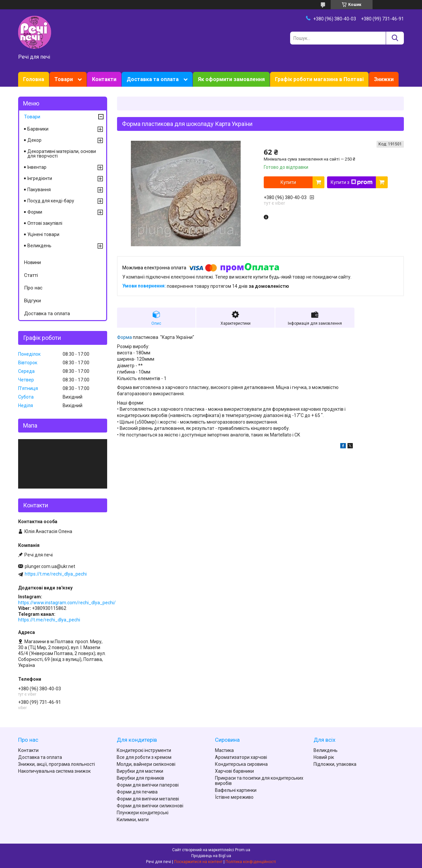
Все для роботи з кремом (144, 757)
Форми (35, 212)
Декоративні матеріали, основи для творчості (62, 154)
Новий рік (324, 757)
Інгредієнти (40, 178)
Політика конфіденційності (251, 862)
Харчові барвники (234, 771)
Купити (288, 182)
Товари (64, 79)
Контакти (104, 79)
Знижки (384, 79)
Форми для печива (137, 792)
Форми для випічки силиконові (150, 806)
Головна (34, 79)
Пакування (39, 190)
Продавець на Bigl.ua (211, 856)
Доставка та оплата (153, 79)
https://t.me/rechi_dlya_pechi (56, 574)
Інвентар (37, 167)
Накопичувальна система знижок (54, 771)
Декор (34, 140)
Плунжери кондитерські (143, 813)
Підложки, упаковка (335, 764)
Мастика (224, 750)
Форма (124, 337)
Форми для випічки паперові (148, 785)
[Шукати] (395, 38)
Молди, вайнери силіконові (146, 764)
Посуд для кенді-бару (51, 201)
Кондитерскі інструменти (144, 750)
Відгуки (32, 301)
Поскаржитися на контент (198, 862)
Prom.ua (243, 850)
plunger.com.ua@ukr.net (50, 566)
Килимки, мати (133, 820)
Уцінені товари (43, 234)
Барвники (38, 129)
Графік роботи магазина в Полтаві (319, 79)
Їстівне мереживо (234, 797)
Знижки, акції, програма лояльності (57, 764)
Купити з (352, 182)
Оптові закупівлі (45, 223)
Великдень (39, 246)
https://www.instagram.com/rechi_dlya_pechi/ (67, 603)
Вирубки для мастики (140, 771)
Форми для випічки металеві (148, 799)
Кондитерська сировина (241, 764)
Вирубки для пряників (140, 778)
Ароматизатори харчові (241, 757)
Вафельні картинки (236, 790)
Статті (31, 275)
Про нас (33, 288)
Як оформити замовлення (231, 79)
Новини (32, 262)
